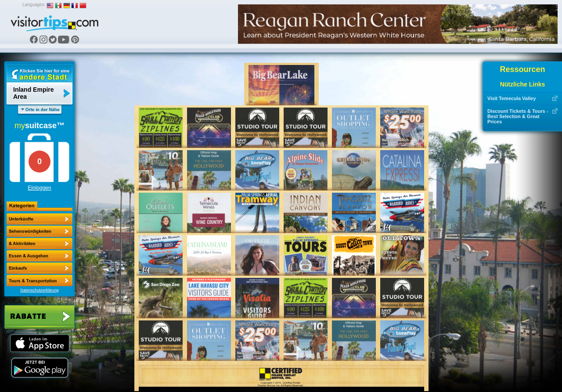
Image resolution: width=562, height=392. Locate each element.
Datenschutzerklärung (40, 290)
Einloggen (39, 188)
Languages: (34, 5)
